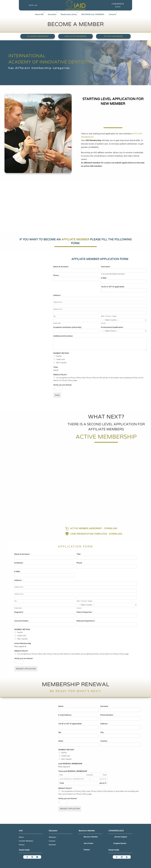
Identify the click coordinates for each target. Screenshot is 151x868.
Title (79, 554)
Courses (52, 841)
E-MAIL (104, 278)
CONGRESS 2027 (118, 5)
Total (55, 367)
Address (57, 295)
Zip (60, 732)
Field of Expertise (85, 612)
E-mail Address (65, 715)
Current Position (22, 621)
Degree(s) (19, 612)
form (75, 243)
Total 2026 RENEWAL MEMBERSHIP (73, 771)
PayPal (59, 356)
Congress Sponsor (120, 843)
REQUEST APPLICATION (26, 669)
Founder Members (38, 36)
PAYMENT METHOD (62, 353)
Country (103, 323)
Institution (19, 563)
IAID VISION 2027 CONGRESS (93, 14)
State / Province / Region (109, 316)
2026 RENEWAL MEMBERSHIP (70, 764)
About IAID (39, 14)
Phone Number (107, 715)
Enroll (57, 395)
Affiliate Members (75, 36)
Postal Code (57, 323)
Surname (105, 706)
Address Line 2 (58, 309)
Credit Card (60, 359)
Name (61, 706)
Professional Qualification (112, 327)
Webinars (52, 837)
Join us (33, 5)
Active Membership (23, 643)
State (61, 741)
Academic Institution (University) (68, 327)
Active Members (113, 36)
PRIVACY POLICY (60, 375)
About (21, 837)
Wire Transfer (61, 363)
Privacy (22, 845)
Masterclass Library (69, 14)
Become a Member (91, 837)
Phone (56, 275)
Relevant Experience (86, 621)
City (54, 316)
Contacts (112, 14)
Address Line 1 (58, 302)
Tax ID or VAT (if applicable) (113, 287)
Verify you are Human (63, 385)
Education (52, 14)
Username (106, 267)
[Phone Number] (120, 719)
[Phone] (76, 279)
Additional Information (63, 336)
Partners (87, 850)
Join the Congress (121, 837)
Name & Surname (61, 267)
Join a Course (88, 843)
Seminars (52, 845)
